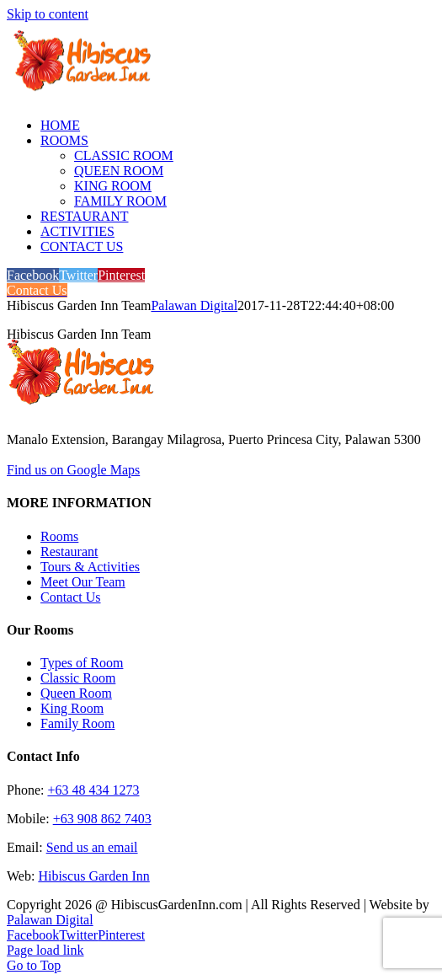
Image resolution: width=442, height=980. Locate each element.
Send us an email (92, 847)
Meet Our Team (83, 582)
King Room (72, 708)
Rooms (59, 536)
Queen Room (76, 693)
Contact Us (71, 597)
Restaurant (69, 552)
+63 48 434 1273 (93, 790)
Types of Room (82, 663)
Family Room (77, 723)
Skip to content (48, 14)
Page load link (45, 950)
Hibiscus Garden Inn (93, 876)
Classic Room (78, 678)
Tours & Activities (90, 567)
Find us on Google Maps (73, 470)
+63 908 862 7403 (102, 819)
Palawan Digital (194, 305)
